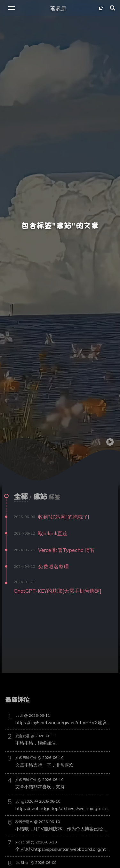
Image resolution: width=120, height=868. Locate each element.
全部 (21, 496)
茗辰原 (58, 8)
